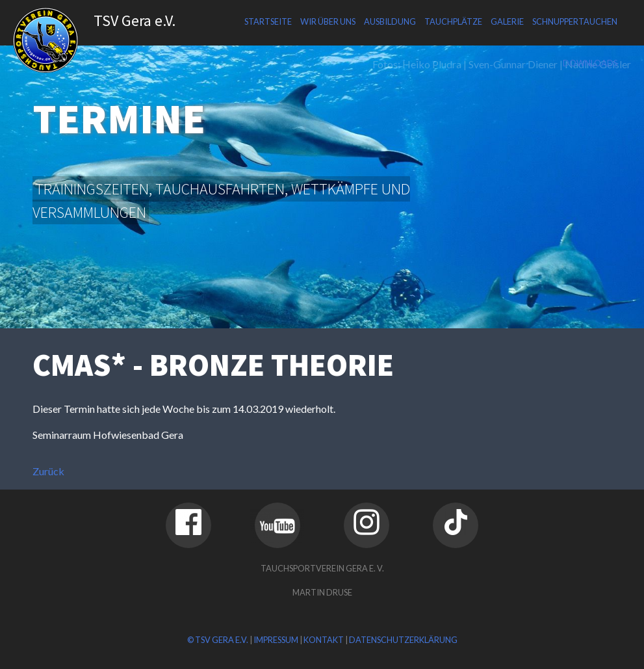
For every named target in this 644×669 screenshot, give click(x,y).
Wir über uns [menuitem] (328, 21)
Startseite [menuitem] (268, 21)
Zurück (48, 471)
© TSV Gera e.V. (218, 640)
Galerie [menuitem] (507, 21)
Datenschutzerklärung (403, 640)
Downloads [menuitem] (590, 63)
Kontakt (324, 640)
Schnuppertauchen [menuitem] (575, 21)
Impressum (276, 640)
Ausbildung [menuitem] (390, 21)
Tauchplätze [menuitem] (453, 21)
